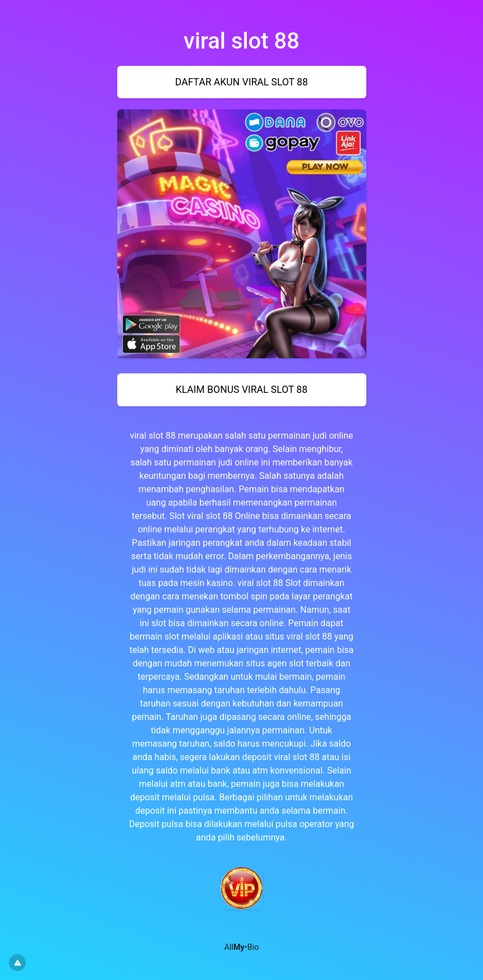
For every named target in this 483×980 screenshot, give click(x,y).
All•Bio (242, 947)
